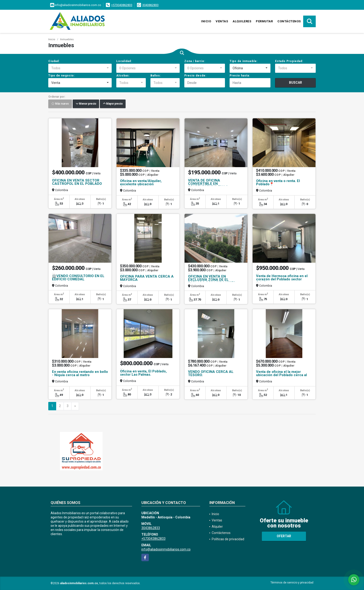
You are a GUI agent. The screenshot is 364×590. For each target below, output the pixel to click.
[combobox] (80, 68)
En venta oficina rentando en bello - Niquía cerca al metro (80, 373)
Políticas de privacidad (228, 539)
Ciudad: (54, 61)
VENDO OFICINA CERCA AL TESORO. (211, 373)
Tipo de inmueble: (244, 61)
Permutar (264, 21)
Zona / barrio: (195, 61)
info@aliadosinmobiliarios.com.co (166, 549)
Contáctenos (289, 21)
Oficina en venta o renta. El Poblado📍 (278, 182)
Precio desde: (195, 76)
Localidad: (124, 61)
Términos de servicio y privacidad (292, 583)
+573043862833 (122, 5)
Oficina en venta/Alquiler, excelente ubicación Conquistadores (141, 184)
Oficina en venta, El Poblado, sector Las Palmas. (143, 373)
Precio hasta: (240, 76)
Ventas (222, 21)
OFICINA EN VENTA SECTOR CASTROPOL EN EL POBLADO (77, 182)
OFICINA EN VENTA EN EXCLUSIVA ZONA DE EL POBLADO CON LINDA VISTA (212, 280)
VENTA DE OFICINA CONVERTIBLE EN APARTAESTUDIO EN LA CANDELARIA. (208, 185)
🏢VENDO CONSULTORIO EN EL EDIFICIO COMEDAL (78, 278)
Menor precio (86, 104)
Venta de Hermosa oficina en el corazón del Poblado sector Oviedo (282, 279)
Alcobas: (123, 76)
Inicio (206, 21)
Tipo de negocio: (62, 76)
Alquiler (217, 527)
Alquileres (242, 21)
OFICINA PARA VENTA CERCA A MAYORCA (147, 278)
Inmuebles (67, 39)
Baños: (156, 76)
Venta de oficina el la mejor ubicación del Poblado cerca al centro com (281, 375)
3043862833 (150, 5)
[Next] (75, 406)
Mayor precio (113, 104)
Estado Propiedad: (289, 61)
